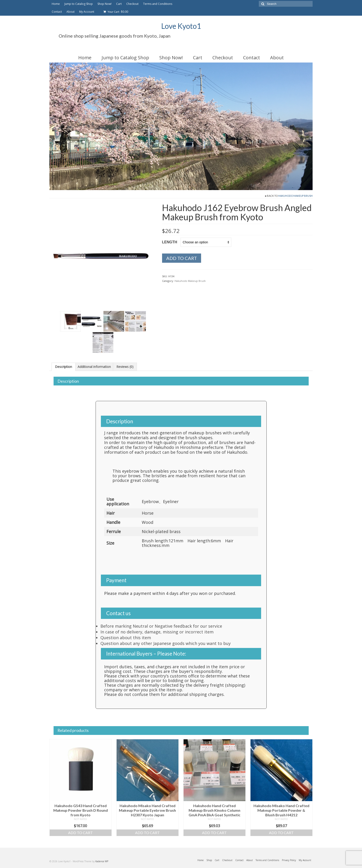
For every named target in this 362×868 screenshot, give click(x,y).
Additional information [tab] (94, 367)
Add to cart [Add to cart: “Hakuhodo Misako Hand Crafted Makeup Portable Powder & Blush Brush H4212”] (281, 833)
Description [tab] (63, 367)
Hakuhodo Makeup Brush (295, 196)
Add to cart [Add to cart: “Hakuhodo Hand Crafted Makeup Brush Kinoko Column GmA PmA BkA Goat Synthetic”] (214, 833)
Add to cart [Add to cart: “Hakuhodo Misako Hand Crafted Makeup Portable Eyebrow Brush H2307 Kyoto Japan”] (147, 833)
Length (170, 242)
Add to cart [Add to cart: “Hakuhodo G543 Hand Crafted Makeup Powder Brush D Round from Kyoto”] (80, 833)
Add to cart (182, 258)
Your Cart (116, 12)
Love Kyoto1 (181, 26)
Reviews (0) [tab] (125, 367)
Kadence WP (102, 861)
